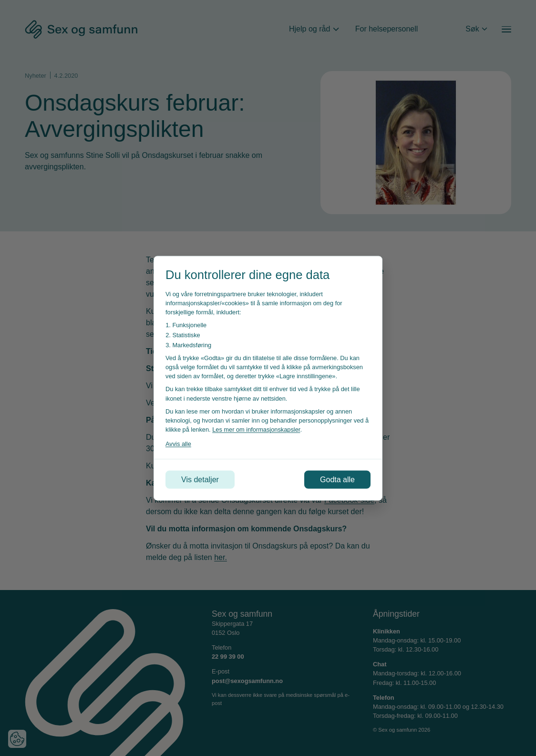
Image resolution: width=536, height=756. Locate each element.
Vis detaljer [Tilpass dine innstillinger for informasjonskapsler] (200, 479)
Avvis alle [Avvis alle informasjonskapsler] (178, 444)
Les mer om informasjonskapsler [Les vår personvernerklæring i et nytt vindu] (256, 430)
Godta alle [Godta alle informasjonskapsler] (337, 479)
